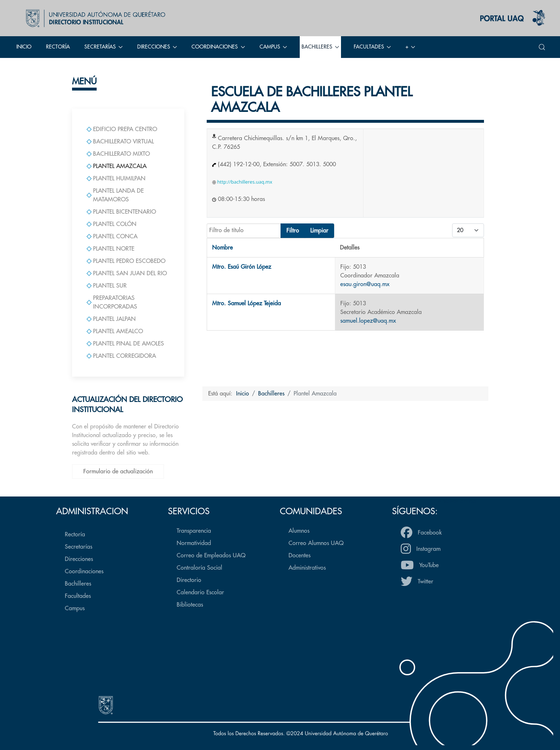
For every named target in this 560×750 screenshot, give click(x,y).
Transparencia (194, 531)
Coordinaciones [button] (218, 47)
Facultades (78, 596)
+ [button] (410, 47)
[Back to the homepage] (94, 18)
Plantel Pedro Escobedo (126, 261)
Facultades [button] (372, 47)
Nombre (222, 248)
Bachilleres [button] (320, 47)
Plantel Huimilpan (116, 179)
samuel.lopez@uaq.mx (368, 321)
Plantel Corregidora (121, 356)
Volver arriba (457, 501)
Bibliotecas (190, 605)
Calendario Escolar (200, 592)
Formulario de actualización (118, 472)
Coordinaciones (84, 571)
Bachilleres (78, 584)
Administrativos (307, 568)
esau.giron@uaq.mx (365, 284)
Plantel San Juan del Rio (127, 273)
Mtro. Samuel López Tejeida (247, 303)
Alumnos (299, 531)
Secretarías (79, 547)
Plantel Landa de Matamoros (115, 195)
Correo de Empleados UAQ (211, 556)
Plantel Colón (111, 224)
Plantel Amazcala (117, 166)
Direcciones (79, 559)
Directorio (189, 580)
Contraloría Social (199, 568)
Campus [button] (273, 47)
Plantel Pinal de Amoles (125, 344)
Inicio (24, 47)
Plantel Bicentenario (121, 212)
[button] (542, 47)
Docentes (300, 556)
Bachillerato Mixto (118, 154)
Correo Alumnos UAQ (316, 543)
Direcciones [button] (157, 47)
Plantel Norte (110, 249)
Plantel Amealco (115, 331)
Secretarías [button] (104, 47)
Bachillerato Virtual (120, 142)
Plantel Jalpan (111, 319)
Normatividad (194, 543)
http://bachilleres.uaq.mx (242, 182)
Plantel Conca (112, 236)
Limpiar (319, 231)
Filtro (293, 231)
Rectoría (58, 47)
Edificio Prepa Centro (122, 129)
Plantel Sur (107, 286)
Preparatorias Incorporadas (112, 302)
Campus (75, 608)
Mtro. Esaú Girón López (242, 267)
